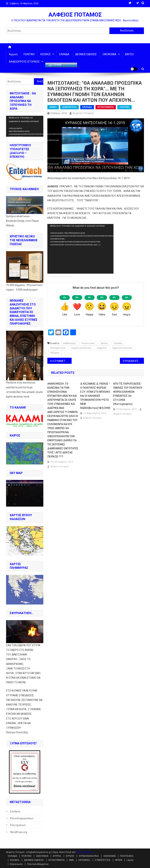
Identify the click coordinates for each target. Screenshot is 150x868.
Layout (130, 860)
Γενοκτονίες (88, 343)
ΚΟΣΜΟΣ (46, 54)
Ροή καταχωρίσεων (22, 818)
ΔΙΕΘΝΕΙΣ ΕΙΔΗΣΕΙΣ (86, 54)
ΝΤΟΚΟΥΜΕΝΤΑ (106, 107)
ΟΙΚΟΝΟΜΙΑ (110, 54)
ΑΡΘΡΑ (119, 860)
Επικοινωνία (16, 864)
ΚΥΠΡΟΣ (57, 856)
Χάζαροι (55, 353)
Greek (55, 65)
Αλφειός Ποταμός (83, 113)
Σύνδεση (15, 812)
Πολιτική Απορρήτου (38, 864)
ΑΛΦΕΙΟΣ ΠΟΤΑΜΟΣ (75, 15)
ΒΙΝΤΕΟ (129, 54)
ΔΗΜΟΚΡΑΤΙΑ (69, 107)
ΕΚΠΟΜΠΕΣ (84, 860)
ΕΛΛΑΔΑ (64, 54)
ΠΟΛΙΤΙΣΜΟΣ (127, 856)
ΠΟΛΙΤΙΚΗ (29, 54)
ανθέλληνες (69, 343)
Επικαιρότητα (58, 348)
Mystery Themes (85, 852)
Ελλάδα (118, 343)
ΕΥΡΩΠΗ (70, 856)
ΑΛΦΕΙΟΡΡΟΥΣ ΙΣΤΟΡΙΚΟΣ (24, 62)
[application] (80, 249)
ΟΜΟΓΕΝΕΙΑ (42, 856)
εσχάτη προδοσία (81, 348)
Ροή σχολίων (18, 825)
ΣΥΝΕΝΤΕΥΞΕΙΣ (103, 860)
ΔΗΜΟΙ (53, 107)
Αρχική (13, 54)
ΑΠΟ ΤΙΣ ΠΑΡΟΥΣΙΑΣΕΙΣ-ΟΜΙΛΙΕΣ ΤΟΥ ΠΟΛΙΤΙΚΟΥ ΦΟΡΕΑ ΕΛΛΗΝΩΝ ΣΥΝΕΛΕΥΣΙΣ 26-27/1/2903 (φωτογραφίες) (128, 394)
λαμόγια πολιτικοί (122, 348)
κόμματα (102, 348)
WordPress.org (19, 832)
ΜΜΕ (72, 860)
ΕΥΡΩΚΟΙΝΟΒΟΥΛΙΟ (89, 856)
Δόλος (104, 343)
